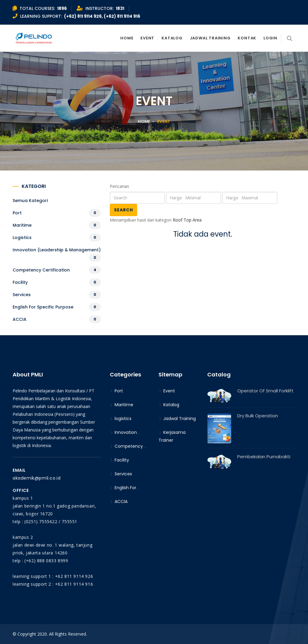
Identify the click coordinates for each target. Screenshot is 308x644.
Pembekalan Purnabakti (264, 457)
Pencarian (119, 186)
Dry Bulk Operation (258, 416)
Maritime (22, 225)
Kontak (247, 38)
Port (17, 213)
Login (270, 38)
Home (127, 38)
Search (123, 210)
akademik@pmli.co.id (37, 478)
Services (22, 295)
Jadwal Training (210, 38)
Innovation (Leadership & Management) (57, 250)
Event (147, 38)
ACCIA (20, 319)
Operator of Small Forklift (265, 391)
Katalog (172, 38)
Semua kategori (30, 201)
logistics (22, 238)
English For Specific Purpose (43, 307)
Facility (20, 282)
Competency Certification (41, 270)
